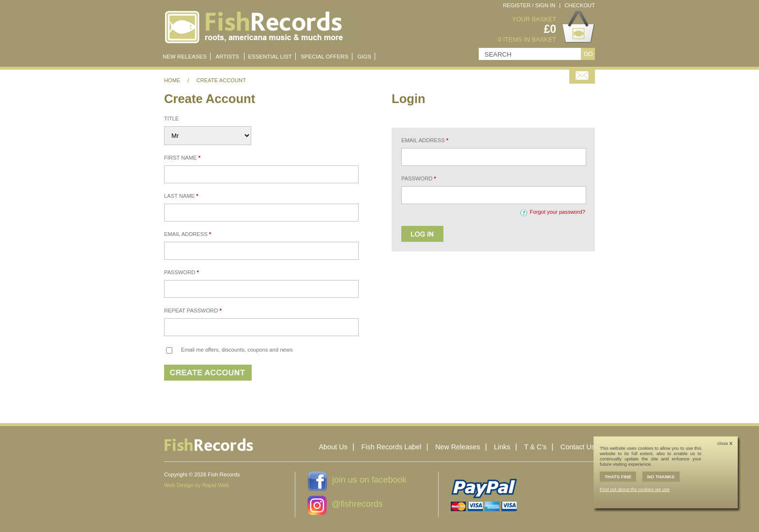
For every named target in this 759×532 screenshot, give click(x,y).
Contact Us (578, 447)
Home (172, 80)
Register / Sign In (529, 5)
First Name (182, 158)
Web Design (179, 485)
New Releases (458, 447)
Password (182, 272)
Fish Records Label (392, 447)
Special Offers (324, 57)
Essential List (270, 57)
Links (502, 447)
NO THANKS (661, 477)
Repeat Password (193, 310)
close (725, 443)
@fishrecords (357, 504)
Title (171, 118)
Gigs (364, 57)
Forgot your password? (558, 212)
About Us (333, 447)
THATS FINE (618, 477)
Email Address (188, 234)
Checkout (580, 5)
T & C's (535, 447)
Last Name (181, 196)
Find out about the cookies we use (635, 489)
